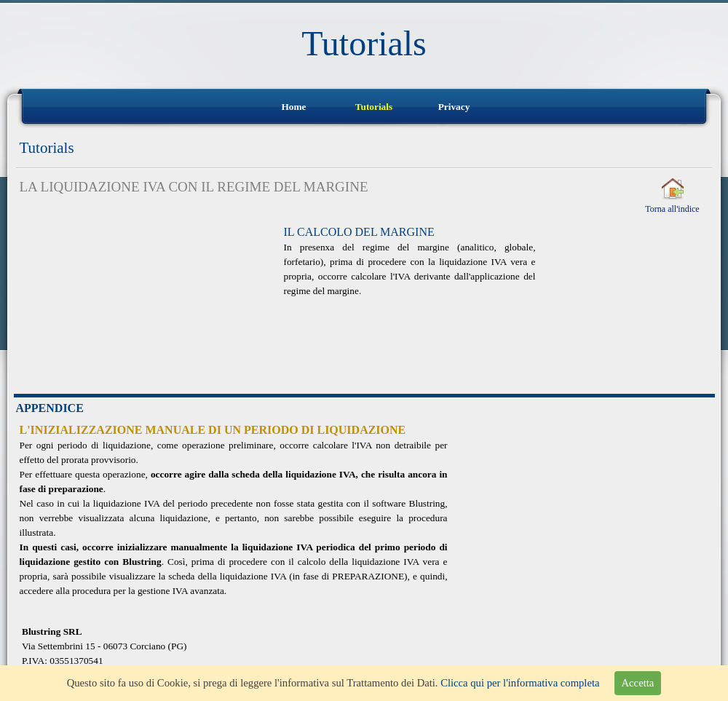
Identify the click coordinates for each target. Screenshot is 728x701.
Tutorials (374, 107)
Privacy (454, 107)
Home (293, 107)
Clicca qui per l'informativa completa (520, 683)
